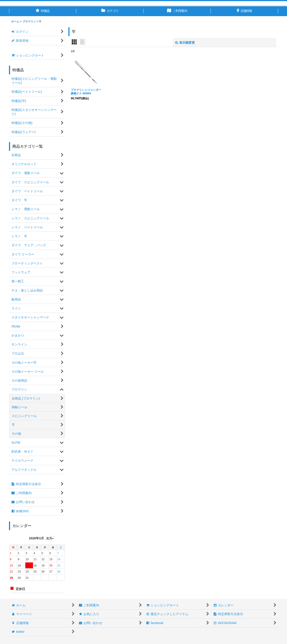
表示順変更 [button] (185, 43)
